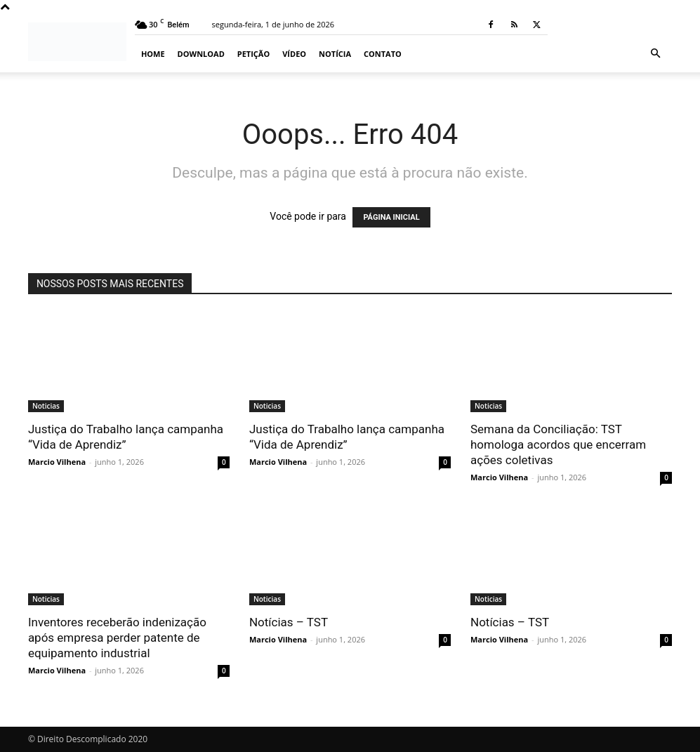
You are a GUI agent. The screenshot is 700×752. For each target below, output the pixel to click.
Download (201, 54)
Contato (383, 54)
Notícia (335, 54)
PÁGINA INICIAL (391, 217)
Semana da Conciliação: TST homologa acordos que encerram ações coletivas (558, 444)
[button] (655, 54)
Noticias (46, 406)
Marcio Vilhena (57, 462)
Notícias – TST (289, 622)
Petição (253, 54)
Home (153, 54)
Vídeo (294, 54)
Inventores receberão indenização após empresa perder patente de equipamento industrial (117, 638)
